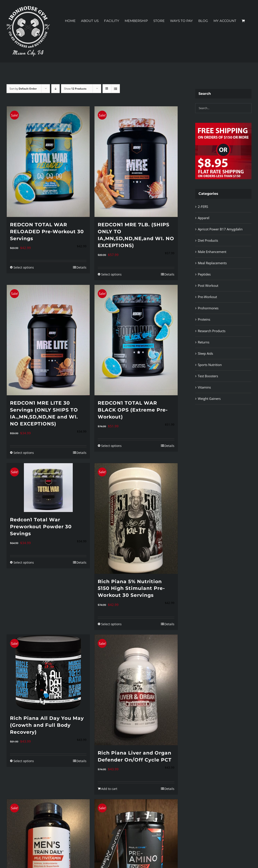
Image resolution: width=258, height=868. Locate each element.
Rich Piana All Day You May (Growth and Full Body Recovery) (47, 725)
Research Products (212, 331)
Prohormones (208, 308)
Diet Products (208, 240)
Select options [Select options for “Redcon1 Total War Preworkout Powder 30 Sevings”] (24, 562)
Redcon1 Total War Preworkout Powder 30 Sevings (41, 527)
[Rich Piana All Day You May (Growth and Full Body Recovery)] (48, 673)
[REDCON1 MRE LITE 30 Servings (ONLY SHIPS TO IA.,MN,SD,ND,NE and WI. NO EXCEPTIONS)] (48, 340)
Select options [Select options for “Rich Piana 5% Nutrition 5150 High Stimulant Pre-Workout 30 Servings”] (111, 624)
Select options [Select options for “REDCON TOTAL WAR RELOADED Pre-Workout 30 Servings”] (24, 267)
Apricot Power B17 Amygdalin (220, 229)
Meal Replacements (212, 263)
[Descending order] (55, 89)
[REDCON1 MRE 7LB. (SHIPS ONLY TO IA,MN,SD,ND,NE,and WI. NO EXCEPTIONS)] (136, 162)
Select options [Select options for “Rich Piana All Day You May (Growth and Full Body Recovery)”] (24, 761)
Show (75, 89)
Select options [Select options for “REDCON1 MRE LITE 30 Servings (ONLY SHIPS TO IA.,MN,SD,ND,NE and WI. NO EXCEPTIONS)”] (24, 453)
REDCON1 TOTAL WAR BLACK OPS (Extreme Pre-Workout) (133, 410)
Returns (204, 342)
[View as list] (115, 89)
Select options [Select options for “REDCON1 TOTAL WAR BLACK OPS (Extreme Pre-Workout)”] (111, 446)
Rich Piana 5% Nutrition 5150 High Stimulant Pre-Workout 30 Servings (131, 588)
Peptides (204, 274)
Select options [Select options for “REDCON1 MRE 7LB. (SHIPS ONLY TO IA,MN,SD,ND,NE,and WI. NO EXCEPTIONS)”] (111, 274)
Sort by (23, 89)
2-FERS (203, 207)
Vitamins (204, 387)
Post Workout (208, 286)
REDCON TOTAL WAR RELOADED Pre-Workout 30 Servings (47, 232)
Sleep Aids (205, 353)
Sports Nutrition (210, 365)
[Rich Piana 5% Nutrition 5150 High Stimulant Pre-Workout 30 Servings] (136, 519)
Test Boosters (208, 376)
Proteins (204, 319)
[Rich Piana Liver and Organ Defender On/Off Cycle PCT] (136, 690)
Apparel (204, 218)
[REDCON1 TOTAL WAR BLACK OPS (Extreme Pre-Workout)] (136, 340)
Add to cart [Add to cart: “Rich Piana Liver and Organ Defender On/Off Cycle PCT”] (109, 789)
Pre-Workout (207, 297)
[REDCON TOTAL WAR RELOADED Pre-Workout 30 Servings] (48, 162)
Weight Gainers (209, 399)
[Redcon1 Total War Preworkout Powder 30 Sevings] (48, 488)
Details (81, 267)
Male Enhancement (212, 252)
